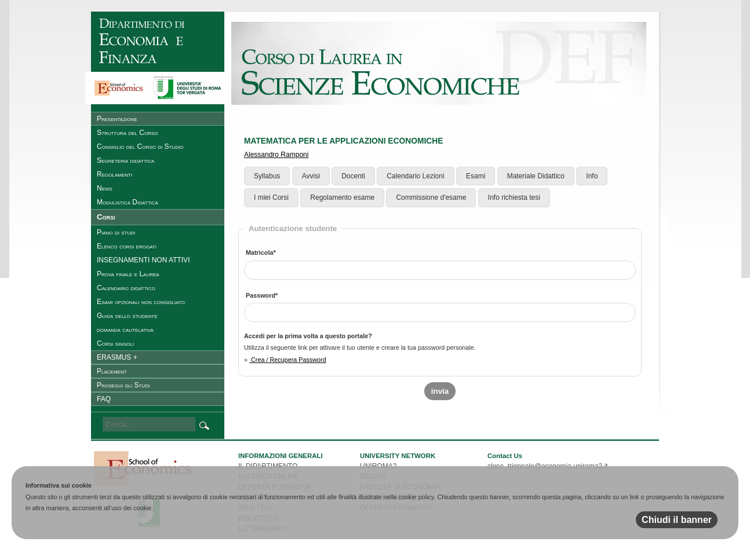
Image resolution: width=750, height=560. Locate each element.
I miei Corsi (271, 197)
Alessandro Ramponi (276, 155)
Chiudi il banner (677, 520)
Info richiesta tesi (514, 197)
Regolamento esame (342, 197)
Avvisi (311, 176)
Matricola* (261, 252)
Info (592, 176)
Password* (262, 295)
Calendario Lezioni (415, 176)
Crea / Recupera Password (288, 360)
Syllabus (267, 176)
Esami (476, 176)
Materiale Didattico (536, 176)
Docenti (353, 176)
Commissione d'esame (431, 197)
